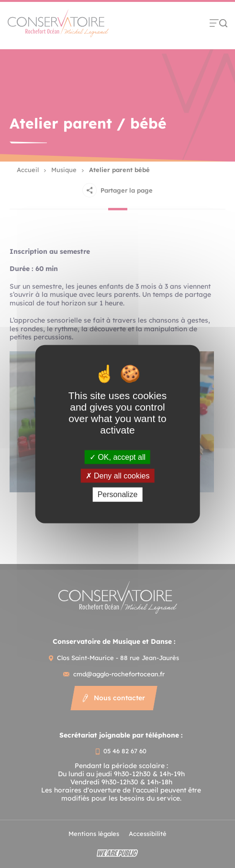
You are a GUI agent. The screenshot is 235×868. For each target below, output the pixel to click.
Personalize (118, 494)
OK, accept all (117, 457)
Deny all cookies (118, 476)
